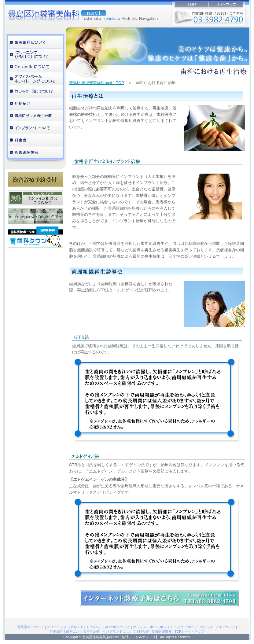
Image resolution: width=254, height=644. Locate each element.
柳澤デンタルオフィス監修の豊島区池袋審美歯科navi (42, 14)
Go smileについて (117, 627)
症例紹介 (35, 104)
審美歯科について (35, 42)
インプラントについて (35, 128)
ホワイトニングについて (35, 67)
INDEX (205, 6)
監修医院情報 (35, 153)
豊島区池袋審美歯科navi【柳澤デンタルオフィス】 (121, 637)
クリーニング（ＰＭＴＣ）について (35, 55)
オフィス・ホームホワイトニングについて (35, 79)
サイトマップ (194, 631)
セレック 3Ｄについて (35, 91)
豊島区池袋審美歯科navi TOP (97, 83)
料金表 (35, 140)
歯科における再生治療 (35, 116)
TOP (178, 631)
